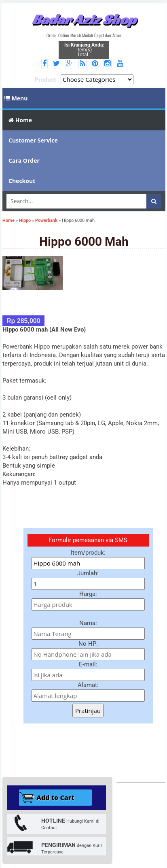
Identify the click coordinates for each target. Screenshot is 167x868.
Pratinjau (88, 711)
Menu (16, 98)
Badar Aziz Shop (84, 19)
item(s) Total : (84, 50)
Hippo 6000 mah (84, 241)
